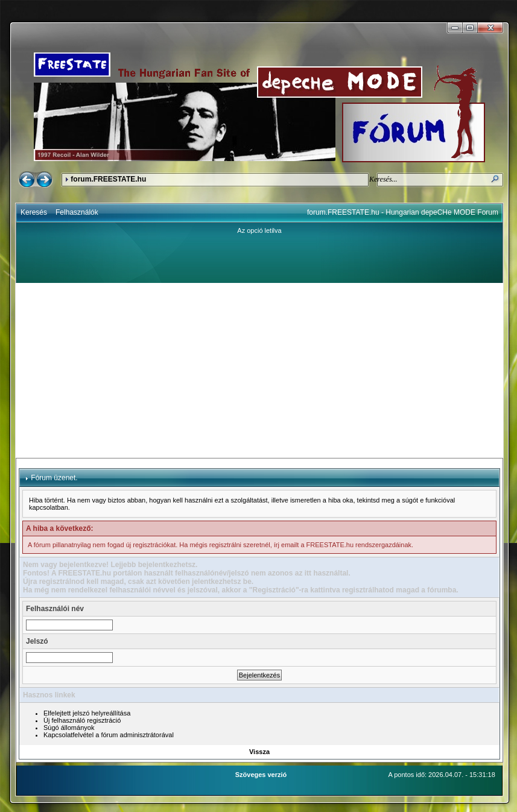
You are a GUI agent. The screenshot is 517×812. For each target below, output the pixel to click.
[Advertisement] (259, 370)
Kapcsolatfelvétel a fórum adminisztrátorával (109, 735)
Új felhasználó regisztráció (82, 720)
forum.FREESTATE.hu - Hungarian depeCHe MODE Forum (403, 212)
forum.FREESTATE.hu (108, 179)
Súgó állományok (69, 728)
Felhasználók (77, 212)
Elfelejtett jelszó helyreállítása (87, 713)
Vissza (259, 752)
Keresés (34, 212)
